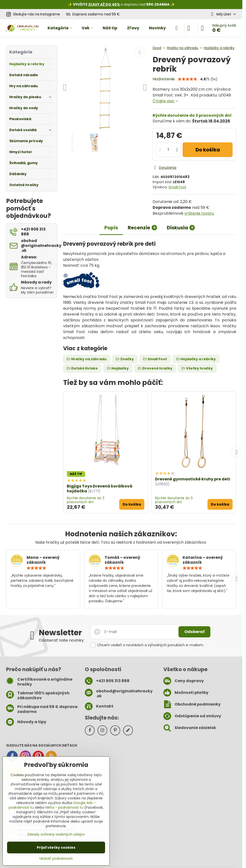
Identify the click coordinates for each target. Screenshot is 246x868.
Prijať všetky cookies (56, 847)
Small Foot (177, 187)
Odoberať (194, 632)
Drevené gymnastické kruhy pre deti (193, 479)
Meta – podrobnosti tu (64, 807)
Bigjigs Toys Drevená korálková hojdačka (100, 489)
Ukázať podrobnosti (56, 859)
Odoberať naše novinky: (62, 640)
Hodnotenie (164, 79)
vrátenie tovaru (199, 213)
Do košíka (208, 150)
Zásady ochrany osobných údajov (56, 834)
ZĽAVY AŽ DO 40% (104, 4)
